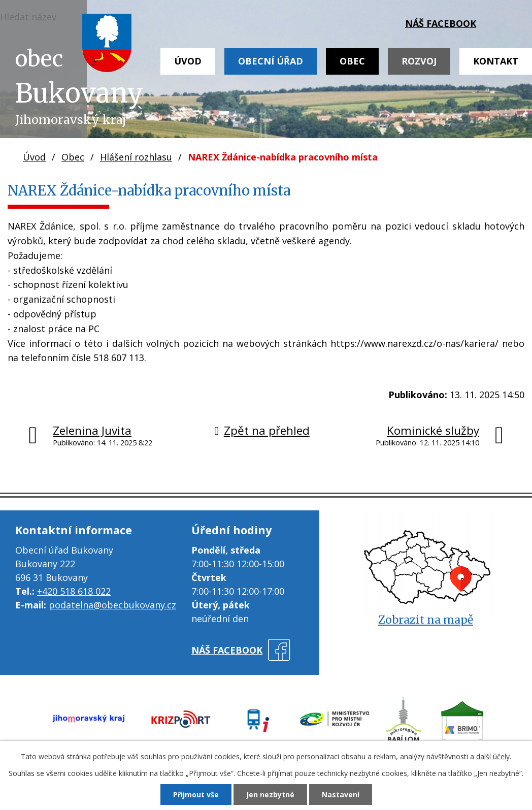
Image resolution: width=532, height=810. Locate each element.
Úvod (188, 61)
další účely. (494, 756)
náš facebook (441, 23)
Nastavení (341, 795)
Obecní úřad (271, 61)
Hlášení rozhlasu (136, 157)
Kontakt (496, 61)
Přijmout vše (196, 795)
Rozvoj (419, 61)
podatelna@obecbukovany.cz (112, 605)
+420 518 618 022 (74, 591)
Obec (352, 61)
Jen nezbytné (270, 795)
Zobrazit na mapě (426, 620)
